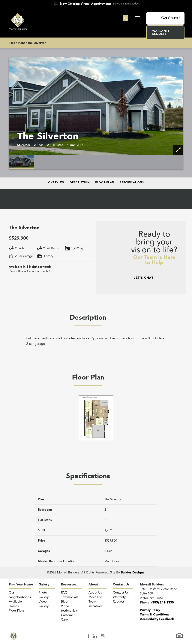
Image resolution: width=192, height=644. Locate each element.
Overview (56, 182)
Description (80, 182)
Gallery (44, 584)
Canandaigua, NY (30, 271)
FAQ (64, 593)
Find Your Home (21, 584)
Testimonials (69, 597)
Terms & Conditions (155, 614)
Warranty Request (161, 32)
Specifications (132, 182)
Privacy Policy (150, 610)
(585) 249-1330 (163, 602)
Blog (64, 602)
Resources (69, 584)
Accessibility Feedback (157, 619)
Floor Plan (105, 182)
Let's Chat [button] (144, 278)
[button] (125, 18)
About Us (95, 593)
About (93, 584)
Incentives (95, 606)
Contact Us (121, 584)
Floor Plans (17, 43)
